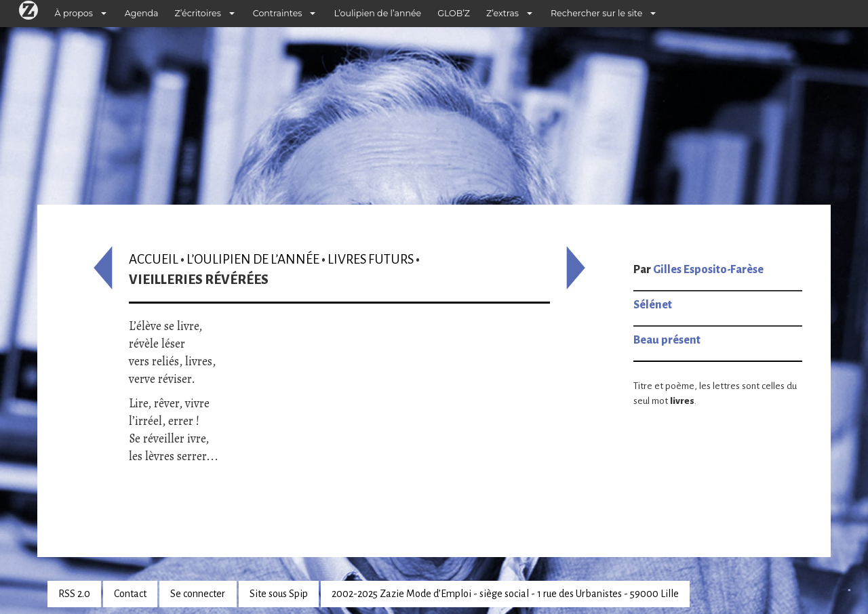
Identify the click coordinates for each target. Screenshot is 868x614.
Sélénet (653, 305)
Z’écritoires (198, 13)
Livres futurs (371, 259)
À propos (74, 13)
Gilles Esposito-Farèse (708, 270)
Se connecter (198, 594)
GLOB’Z (454, 13)
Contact (130, 594)
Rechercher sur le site (596, 13)
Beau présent (667, 340)
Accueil (154, 259)
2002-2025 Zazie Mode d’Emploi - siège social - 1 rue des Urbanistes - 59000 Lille (505, 594)
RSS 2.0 (74, 594)
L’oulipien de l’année (377, 13)
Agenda (142, 13)
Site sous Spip (279, 594)
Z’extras (502, 13)
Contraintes (278, 13)
